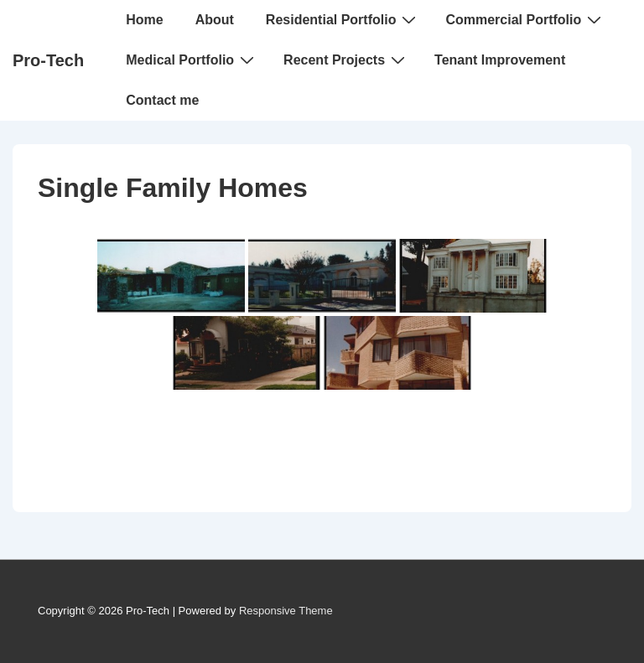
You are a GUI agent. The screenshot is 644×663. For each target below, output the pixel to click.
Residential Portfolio (343, 19)
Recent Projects (346, 60)
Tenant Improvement (500, 60)
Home (144, 20)
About (215, 20)
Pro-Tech (48, 60)
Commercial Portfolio (525, 19)
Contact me (162, 100)
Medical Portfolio (192, 60)
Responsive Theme (286, 611)
